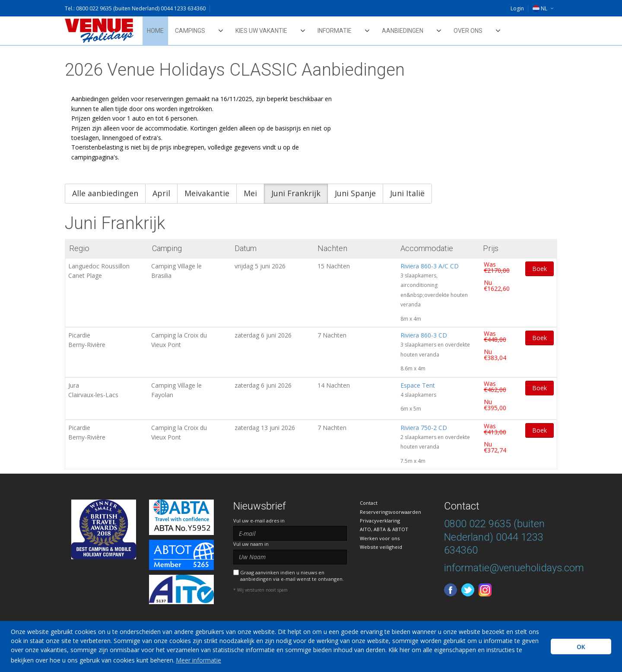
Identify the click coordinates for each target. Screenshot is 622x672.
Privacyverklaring (380, 521)
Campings (190, 31)
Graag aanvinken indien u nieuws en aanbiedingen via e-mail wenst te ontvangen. (292, 576)
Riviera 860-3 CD (424, 335)
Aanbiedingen (403, 31)
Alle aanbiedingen (105, 193)
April (161, 193)
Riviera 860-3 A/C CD (430, 266)
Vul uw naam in (251, 544)
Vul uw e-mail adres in (259, 521)
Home (155, 31)
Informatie (335, 31)
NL (540, 8)
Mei (250, 193)
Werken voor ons (380, 538)
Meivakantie (207, 193)
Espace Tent (418, 385)
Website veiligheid (381, 547)
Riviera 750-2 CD (424, 428)
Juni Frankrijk (296, 193)
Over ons (468, 31)
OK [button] (581, 647)
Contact (369, 503)
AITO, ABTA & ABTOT (384, 529)
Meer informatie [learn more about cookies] (198, 660)
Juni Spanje (355, 193)
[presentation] (299, 615)
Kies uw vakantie (261, 31)
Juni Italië (407, 193)
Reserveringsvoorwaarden (390, 512)
